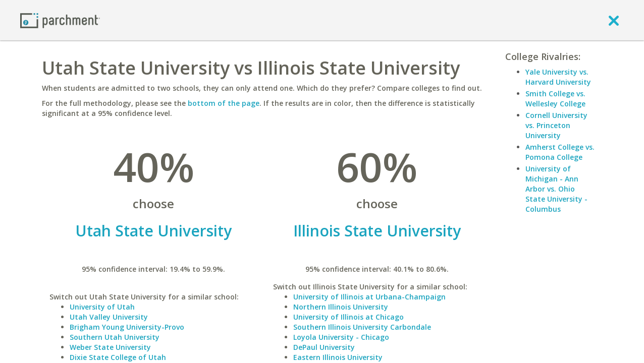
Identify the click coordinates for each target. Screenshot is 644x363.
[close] (614, 20)
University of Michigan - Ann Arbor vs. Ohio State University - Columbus (556, 189)
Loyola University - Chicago (341, 337)
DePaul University (324, 347)
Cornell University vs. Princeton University (556, 125)
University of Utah (102, 307)
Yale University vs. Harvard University (558, 77)
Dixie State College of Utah (118, 357)
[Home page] (60, 20)
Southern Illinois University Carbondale (362, 327)
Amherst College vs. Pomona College (560, 152)
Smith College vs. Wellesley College (555, 99)
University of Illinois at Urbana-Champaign (369, 297)
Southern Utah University (115, 337)
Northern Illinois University (341, 307)
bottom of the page (224, 103)
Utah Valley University (109, 317)
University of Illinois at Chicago (348, 317)
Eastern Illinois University (338, 357)
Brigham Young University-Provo (127, 327)
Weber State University (110, 347)
